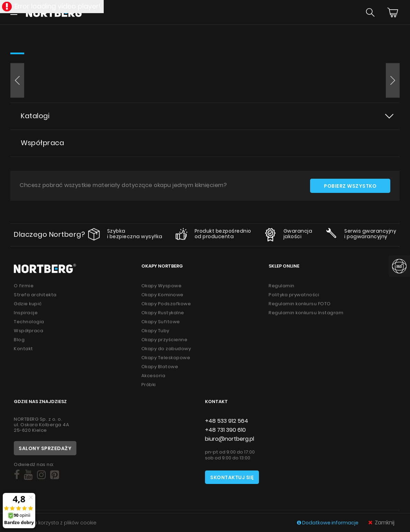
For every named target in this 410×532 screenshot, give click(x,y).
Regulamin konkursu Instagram (306, 313)
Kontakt (24, 349)
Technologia (29, 322)
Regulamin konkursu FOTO (300, 304)
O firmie (24, 286)
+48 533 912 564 (227, 421)
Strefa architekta (35, 295)
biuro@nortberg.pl (230, 439)
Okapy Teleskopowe (166, 358)
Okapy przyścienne (165, 340)
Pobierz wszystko (350, 186)
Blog (19, 340)
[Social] (17, 475)
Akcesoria (153, 376)
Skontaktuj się (232, 477)
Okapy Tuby (155, 331)
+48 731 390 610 (225, 430)
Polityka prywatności (294, 295)
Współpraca (42, 143)
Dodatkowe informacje (328, 523)
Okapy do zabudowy (166, 349)
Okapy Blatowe (160, 367)
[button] (17, 81)
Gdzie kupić (28, 304)
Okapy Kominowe (162, 295)
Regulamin (282, 286)
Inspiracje (26, 313)
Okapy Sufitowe (161, 322)
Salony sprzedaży (45, 448)
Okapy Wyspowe (162, 286)
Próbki (149, 385)
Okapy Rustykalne (163, 313)
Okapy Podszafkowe (166, 304)
